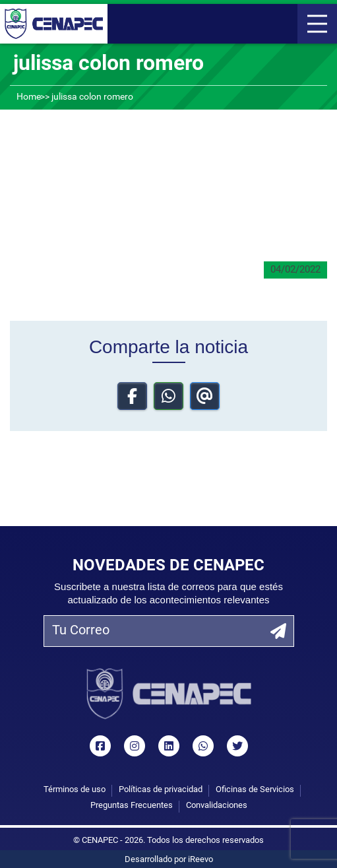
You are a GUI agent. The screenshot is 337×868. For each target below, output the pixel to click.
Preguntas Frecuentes (132, 806)
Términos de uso (75, 790)
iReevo (200, 860)
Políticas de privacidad (161, 790)
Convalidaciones (217, 806)
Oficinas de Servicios (255, 790)
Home (29, 97)
